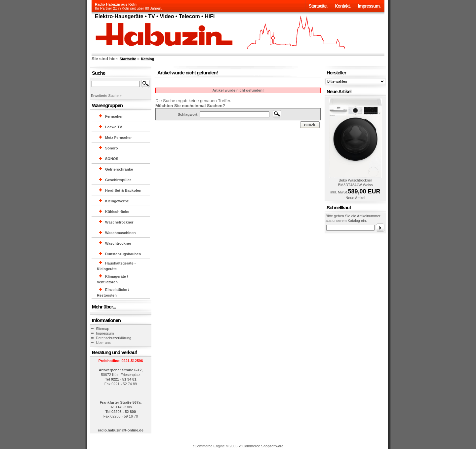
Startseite (128, 59)
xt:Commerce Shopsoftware (261, 446)
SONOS (112, 159)
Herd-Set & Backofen (123, 190)
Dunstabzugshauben (123, 254)
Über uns (103, 343)
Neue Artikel (355, 198)
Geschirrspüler (118, 180)
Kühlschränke (117, 212)
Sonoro (112, 148)
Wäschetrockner (119, 222)
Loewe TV (114, 127)
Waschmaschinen (120, 233)
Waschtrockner (118, 243)
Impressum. (369, 6)
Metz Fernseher (119, 138)
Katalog (147, 59)
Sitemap (102, 329)
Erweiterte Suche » (106, 96)
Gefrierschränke (119, 169)
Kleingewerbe (117, 201)
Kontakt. (342, 6)
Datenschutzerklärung (114, 338)
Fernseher (114, 116)
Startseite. (318, 6)
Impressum (105, 333)
